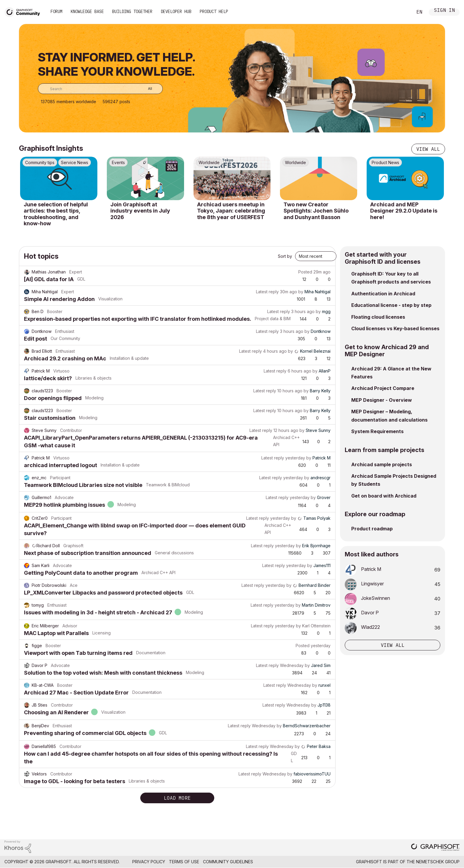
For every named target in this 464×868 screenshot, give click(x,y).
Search (402, 12)
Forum (57, 12)
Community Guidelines (228, 862)
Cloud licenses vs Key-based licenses (395, 328)
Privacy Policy (149, 862)
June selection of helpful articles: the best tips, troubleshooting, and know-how (56, 214)
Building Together (132, 12)
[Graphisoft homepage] (435, 848)
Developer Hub (176, 12)
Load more (177, 798)
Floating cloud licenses (378, 317)
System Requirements (377, 431)
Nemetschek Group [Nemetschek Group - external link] (438, 862)
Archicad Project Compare (383, 388)
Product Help (214, 12)
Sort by (285, 256)
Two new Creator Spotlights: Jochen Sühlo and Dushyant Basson (316, 211)
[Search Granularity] (146, 89)
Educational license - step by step (391, 305)
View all (428, 149)
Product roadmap (372, 529)
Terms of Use (184, 862)
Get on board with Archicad (384, 496)
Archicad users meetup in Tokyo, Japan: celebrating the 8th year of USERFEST (231, 211)
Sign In (444, 11)
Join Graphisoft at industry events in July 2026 (140, 211)
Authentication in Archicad (383, 294)
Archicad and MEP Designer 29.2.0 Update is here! (404, 211)
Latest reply (267, 292)
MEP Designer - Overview (382, 400)
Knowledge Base (87, 12)
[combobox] (100, 89)
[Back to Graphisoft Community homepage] (24, 11)
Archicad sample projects (382, 464)
